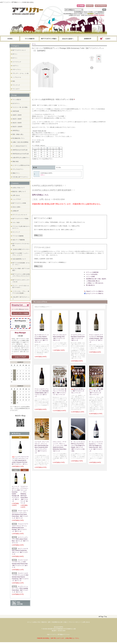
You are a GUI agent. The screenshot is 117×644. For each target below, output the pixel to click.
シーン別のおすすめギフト (20, 146)
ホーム (10, 39)
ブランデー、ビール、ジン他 (20, 73)
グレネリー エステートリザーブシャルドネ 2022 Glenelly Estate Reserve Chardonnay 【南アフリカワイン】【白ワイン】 (20, 577)
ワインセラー (16, 89)
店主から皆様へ (17, 207)
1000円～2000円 (17, 115)
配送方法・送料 (46, 622)
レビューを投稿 (90, 277)
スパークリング (17, 62)
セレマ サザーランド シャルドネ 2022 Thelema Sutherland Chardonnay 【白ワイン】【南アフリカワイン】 (42, 338)
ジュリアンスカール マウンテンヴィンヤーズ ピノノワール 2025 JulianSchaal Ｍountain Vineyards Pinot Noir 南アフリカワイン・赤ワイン (20, 460)
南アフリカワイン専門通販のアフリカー (59, 635)
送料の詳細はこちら (40, 195)
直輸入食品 (15, 161)
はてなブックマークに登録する (95, 293)
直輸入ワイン (16, 173)
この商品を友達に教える (93, 281)
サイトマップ (16, 232)
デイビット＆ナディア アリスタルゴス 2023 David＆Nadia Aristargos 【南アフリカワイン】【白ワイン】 (96, 338)
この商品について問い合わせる (95, 283)
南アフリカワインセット (19, 50)
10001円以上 (16, 131)
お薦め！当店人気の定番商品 (20, 142)
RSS (19, 602)
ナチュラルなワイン (18, 169)
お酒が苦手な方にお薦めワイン (21, 158)
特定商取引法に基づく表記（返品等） (97, 279)
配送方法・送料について (19, 192)
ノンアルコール (17, 77)
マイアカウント (101, 6)
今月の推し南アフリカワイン (20, 177)
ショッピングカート (107, 39)
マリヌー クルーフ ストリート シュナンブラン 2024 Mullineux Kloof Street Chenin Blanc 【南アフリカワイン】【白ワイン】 (20, 514)
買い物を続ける (90, 285)
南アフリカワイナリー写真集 (20, 219)
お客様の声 (15, 211)
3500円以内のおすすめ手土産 (21, 154)
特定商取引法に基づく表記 (59, 622)
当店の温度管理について (19, 259)
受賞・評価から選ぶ (18, 134)
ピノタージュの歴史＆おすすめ (21, 165)
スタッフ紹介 (16, 222)
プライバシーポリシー (75, 622)
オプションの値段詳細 (92, 272)
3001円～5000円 (17, 123)
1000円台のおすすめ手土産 (20, 150)
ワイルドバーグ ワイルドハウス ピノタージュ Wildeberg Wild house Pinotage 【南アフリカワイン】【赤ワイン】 (20, 528)
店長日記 (20, 357)
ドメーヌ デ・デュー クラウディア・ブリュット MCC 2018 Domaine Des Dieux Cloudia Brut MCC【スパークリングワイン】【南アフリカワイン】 (42, 447)
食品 (14, 81)
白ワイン (15, 58)
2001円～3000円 (17, 119)
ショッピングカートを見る (20, 313)
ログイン (90, 6)
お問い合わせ (88, 39)
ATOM (20, 604)
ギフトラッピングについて (20, 215)
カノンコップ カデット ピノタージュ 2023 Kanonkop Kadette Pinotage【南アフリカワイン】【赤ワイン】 (16, 494)
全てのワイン (16, 103)
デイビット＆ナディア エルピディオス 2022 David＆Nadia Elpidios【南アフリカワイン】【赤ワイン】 (42, 393)
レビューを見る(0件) (92, 274)
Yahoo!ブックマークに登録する (95, 291)
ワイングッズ (16, 85)
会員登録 (81, 6)
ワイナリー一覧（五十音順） (20, 107)
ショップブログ (17, 199)
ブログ (68, 39)
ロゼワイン (15, 66)
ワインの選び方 (29, 39)
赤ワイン (15, 54)
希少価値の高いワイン (19, 138)
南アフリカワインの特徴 (19, 203)
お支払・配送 (49, 39)
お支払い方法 (36, 622)
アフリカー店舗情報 (18, 236)
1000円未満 (16, 111)
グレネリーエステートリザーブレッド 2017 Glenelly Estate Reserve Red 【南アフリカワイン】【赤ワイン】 (20, 564)
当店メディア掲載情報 (19, 240)
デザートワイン (17, 70)
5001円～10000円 (17, 127)
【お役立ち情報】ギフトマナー (21, 249)
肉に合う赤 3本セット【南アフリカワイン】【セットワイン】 (78, 391)
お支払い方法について (19, 188)
